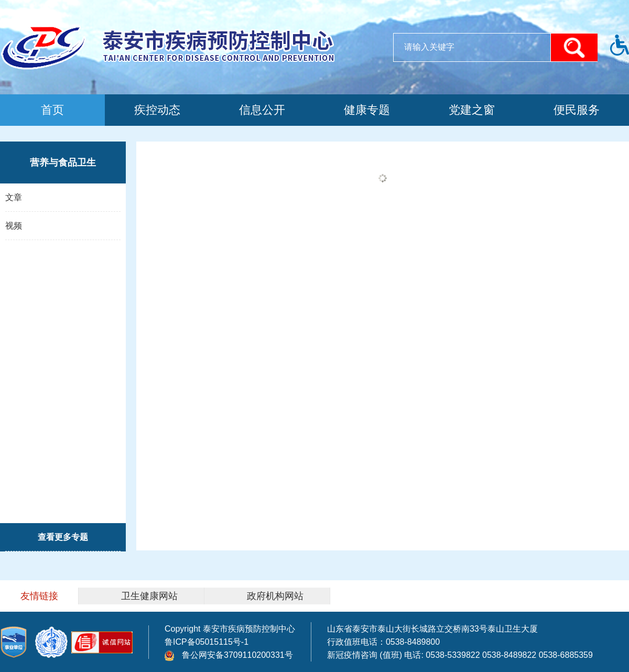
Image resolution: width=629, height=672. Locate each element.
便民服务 (577, 110)
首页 (52, 110)
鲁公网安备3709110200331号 (229, 655)
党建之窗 (472, 110)
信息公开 (262, 110)
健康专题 (367, 110)
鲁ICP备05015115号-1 (207, 642)
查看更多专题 (63, 537)
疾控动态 (157, 110)
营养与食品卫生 (63, 162)
